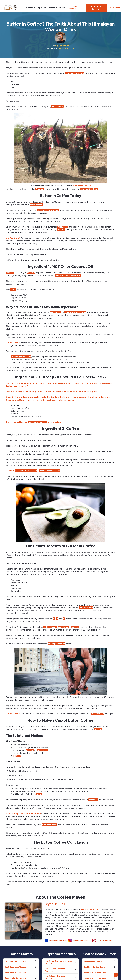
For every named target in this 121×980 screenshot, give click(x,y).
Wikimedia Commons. (82, 185)
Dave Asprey (36, 205)
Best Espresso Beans (50, 471)
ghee (39, 794)
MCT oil (61, 230)
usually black (57, 106)
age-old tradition (89, 189)
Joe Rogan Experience (48, 210)
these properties (57, 644)
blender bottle (49, 825)
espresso (93, 800)
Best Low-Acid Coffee (26, 471)
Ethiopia (39, 189)
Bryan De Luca (62, 45)
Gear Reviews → (74, 8)
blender (17, 756)
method (98, 729)
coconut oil (56, 312)
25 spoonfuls (98, 714)
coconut (31, 273)
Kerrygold (63, 227)
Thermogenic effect (21, 357)
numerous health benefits (68, 276)
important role (86, 608)
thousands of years (74, 73)
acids (13, 289)
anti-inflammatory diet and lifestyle (61, 627)
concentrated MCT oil (75, 312)
